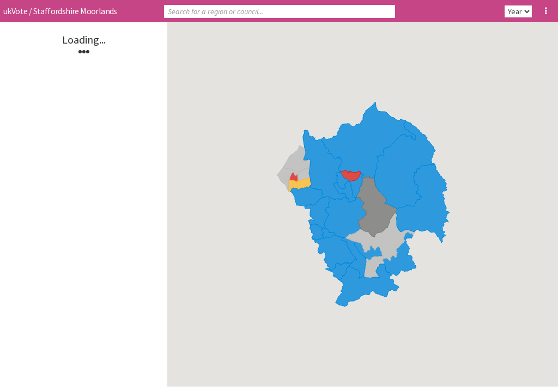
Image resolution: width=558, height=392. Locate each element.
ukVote (15, 11)
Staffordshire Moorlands (75, 11)
